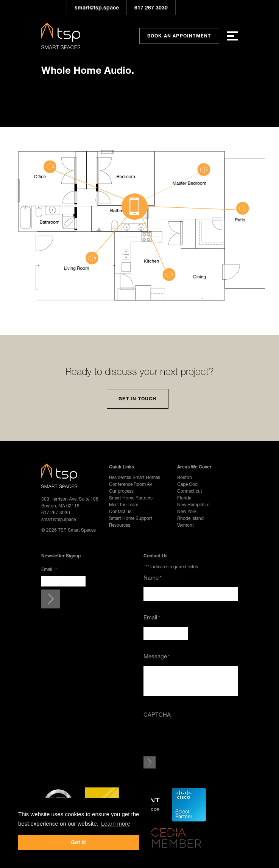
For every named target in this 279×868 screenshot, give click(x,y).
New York (187, 511)
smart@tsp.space (97, 7)
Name (153, 578)
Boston (185, 477)
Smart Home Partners (131, 498)
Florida (184, 498)
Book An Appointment (179, 36)
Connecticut (190, 491)
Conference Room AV (131, 484)
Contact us (120, 511)
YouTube (221, 8)
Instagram (187, 8)
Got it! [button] (79, 842)
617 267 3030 (151, 7)
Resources (120, 525)
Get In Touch (137, 399)
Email (49, 569)
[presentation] (201, 739)
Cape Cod (187, 484)
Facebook (198, 8)
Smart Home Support (131, 518)
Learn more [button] (116, 824)
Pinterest (210, 8)
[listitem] (127, 202)
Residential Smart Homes (135, 477)
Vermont (185, 525)
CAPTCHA (157, 714)
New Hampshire (193, 505)
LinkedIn (232, 8)
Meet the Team (124, 505)
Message (157, 656)
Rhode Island (190, 518)
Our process (121, 491)
